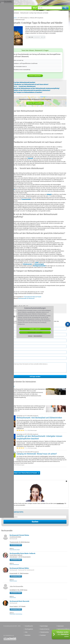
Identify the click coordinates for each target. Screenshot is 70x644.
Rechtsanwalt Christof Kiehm (19, 535)
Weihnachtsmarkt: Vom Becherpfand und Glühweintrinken (39, 418)
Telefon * (6, 349)
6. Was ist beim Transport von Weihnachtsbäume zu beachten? (25, 92)
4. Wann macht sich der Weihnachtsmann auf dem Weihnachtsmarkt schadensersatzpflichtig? (34, 88)
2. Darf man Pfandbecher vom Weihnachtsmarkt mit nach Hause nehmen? (28, 84)
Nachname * (7, 332)
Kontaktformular (60, 504)
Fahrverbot (6, 183)
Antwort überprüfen (35, 76)
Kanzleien (28, 635)
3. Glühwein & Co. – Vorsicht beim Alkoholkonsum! (22, 86)
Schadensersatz (27, 264)
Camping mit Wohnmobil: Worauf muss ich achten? (37, 454)
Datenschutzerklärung (61, 629)
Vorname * (7, 326)
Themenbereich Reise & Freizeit (32, 297)
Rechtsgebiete (33, 3)
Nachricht (6, 361)
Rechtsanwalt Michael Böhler (19, 568)
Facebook (43, 635)
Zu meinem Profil (16, 545)
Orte (40, 3)
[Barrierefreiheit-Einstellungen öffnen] (68, 324)
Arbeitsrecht (8, 403)
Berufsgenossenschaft (39, 266)
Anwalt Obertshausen (14, 564)
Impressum (61, 626)
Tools (53, 3)
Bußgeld (49, 194)
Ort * (5, 344)
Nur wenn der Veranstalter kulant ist (19, 67)
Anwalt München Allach (15, 550)
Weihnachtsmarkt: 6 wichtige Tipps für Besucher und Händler (34, 13)
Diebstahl (30, 158)
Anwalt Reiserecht (13, 18)
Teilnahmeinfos (44, 632)
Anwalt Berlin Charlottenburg (16, 614)
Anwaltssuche (7, 13)
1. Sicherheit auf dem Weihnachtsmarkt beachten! (21, 82)
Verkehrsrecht (9, 386)
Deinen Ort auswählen (35, 103)
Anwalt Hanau (13, 598)
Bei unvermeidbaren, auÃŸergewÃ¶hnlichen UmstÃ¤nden (25, 63)
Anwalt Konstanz (13, 581)
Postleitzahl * (7, 338)
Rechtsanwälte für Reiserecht (26, 298)
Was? (4, 8)
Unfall (37, 263)
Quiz (57, 3)
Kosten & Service (45, 629)
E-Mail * (6, 355)
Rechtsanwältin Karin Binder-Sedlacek (22, 553)
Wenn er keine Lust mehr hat (17, 60)
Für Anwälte (64, 3)
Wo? (35, 8)
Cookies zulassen (35, 329)
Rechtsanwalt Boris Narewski (19, 601)
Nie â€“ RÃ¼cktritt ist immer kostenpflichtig (21, 70)
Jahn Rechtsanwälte (16, 586)
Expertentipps (46, 3)
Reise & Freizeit (15, 13)
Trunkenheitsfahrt (26, 199)
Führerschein (11, 189)
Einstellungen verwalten (35, 332)
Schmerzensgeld (39, 264)
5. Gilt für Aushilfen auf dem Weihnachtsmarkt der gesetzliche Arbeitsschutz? (29, 90)
